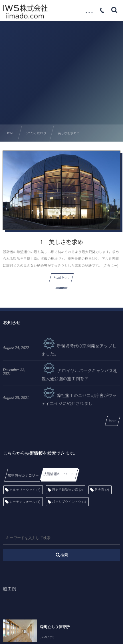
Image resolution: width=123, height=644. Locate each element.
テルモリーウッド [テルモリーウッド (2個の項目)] (25, 490)
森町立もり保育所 (55, 627)
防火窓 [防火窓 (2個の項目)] (102, 490)
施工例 (10, 589)
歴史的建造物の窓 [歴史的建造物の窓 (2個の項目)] (67, 490)
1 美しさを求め (61, 242)
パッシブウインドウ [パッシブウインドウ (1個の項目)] (69, 502)
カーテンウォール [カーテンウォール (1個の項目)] (25, 502)
